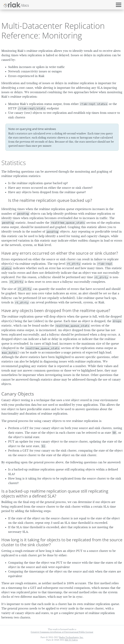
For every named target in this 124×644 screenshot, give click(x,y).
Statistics (14, 163)
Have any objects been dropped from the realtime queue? (56, 310)
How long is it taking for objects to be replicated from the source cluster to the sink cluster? (62, 542)
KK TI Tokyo (71, 640)
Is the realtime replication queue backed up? (50, 200)
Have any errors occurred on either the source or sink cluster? (60, 253)
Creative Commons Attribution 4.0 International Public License (62, 632)
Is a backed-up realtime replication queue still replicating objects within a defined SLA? (55, 493)
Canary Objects (18, 394)
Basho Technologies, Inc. (71, 637)
